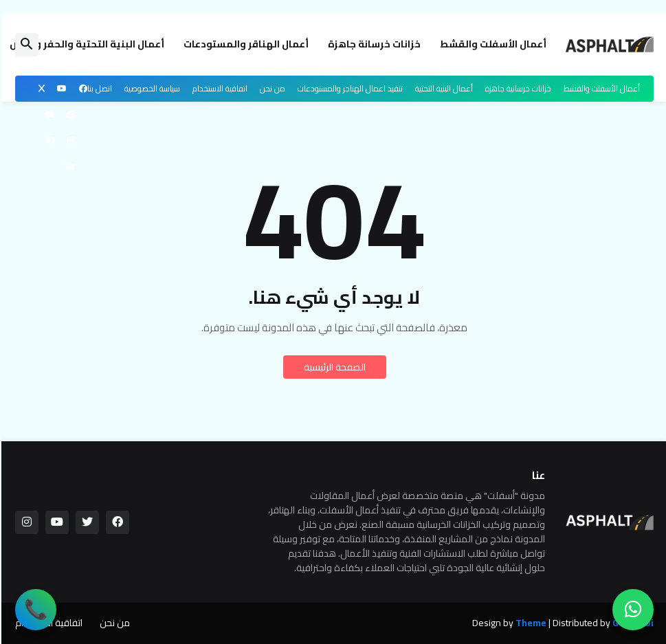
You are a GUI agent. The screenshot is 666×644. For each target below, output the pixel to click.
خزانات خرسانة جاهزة (373, 44)
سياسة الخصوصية (151, 88)
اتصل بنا (98, 88)
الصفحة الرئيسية (333, 367)
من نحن (271, 88)
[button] (25, 45)
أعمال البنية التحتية (443, 88)
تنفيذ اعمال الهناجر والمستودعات (349, 88)
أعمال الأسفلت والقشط (492, 44)
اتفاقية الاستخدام (219, 88)
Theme (530, 623)
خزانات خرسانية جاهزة (517, 88)
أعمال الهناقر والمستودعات (245, 44)
